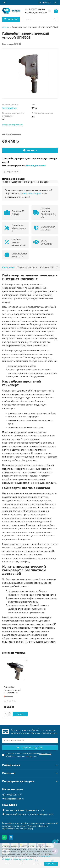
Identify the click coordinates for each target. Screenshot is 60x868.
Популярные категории (30, 781)
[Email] (30, 740)
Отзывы (47, 267)
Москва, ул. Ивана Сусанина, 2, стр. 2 (25, 810)
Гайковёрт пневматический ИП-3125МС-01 (13, 690)
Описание (8, 267)
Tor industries (9, 108)
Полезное (30, 773)
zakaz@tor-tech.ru (35, 13)
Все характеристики (12, 125)
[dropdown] (4, 3)
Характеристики (27, 267)
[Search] (40, 19)
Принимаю (51, 864)
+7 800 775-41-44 (34, 9)
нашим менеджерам (31, 193)
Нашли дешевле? (36, 166)
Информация (30, 765)
